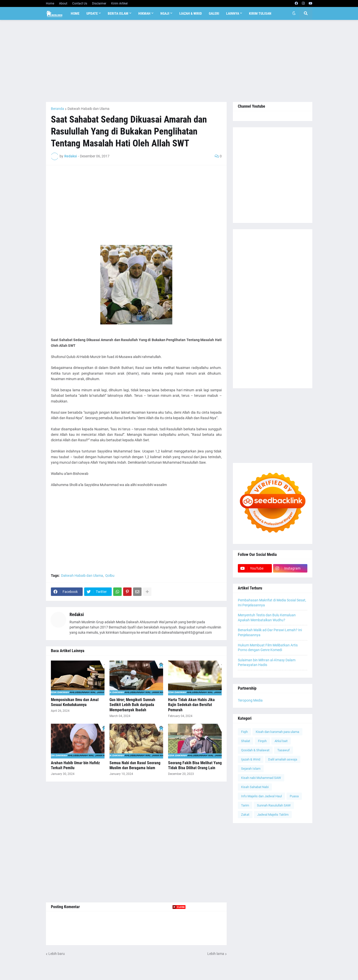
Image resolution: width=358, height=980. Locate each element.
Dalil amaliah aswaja (283, 759)
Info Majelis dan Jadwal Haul (261, 796)
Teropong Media (250, 700)
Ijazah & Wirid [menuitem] (191, 13)
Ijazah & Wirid (251, 759)
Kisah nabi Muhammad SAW (261, 778)
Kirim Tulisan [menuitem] (260, 13)
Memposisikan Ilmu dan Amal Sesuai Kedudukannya (75, 702)
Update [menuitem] (92, 13)
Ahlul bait (281, 741)
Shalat (246, 741)
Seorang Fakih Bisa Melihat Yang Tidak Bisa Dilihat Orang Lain (195, 765)
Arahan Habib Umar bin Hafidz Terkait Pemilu (75, 765)
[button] (294, 13)
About (63, 3)
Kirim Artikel (119, 3)
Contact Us (80, 3)
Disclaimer (99, 3)
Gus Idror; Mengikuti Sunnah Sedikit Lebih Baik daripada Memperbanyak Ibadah (132, 705)
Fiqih (244, 732)
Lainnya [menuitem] (233, 13)
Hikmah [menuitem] (144, 13)
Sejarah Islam (251, 769)
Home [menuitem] (75, 13)
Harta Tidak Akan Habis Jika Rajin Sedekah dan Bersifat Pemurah (191, 705)
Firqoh (262, 741)
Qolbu (110, 576)
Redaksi (77, 614)
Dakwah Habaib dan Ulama (89, 109)
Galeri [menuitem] (214, 13)
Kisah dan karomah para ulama (277, 732)
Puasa (294, 796)
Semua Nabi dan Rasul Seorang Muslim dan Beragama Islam (135, 765)
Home (50, 3)
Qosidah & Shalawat (255, 750)
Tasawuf (284, 750)
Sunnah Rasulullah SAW (274, 805)
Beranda (57, 109)
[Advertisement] (179, 61)
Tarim (245, 805)
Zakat (245, 815)
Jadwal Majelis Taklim (273, 815)
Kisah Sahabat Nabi (255, 787)
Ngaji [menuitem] (165, 13)
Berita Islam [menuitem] (118, 13)
